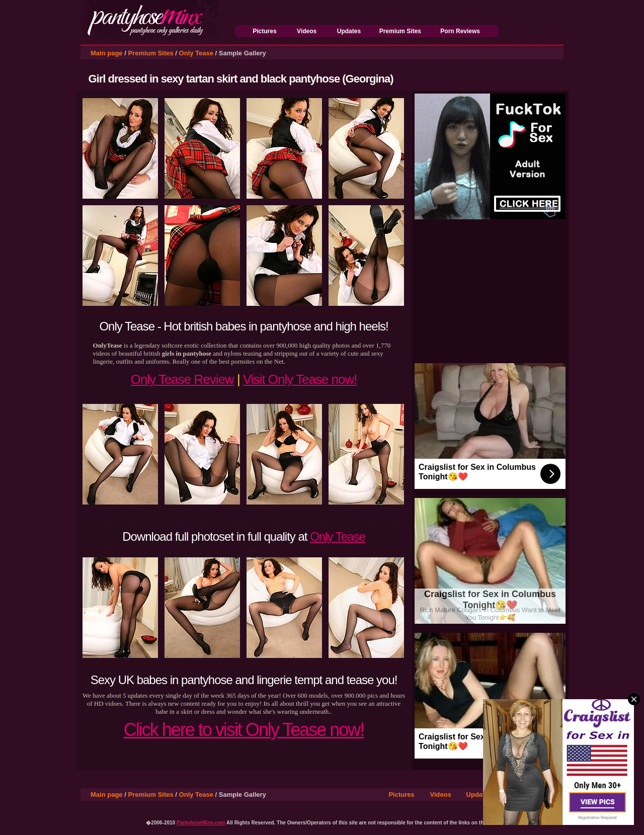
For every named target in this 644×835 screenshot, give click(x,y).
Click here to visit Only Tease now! (244, 730)
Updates (349, 31)
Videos (307, 31)
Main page (107, 53)
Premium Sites (400, 31)
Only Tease (196, 53)
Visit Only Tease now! (300, 379)
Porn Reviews (460, 31)
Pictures (264, 31)
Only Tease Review (182, 379)
